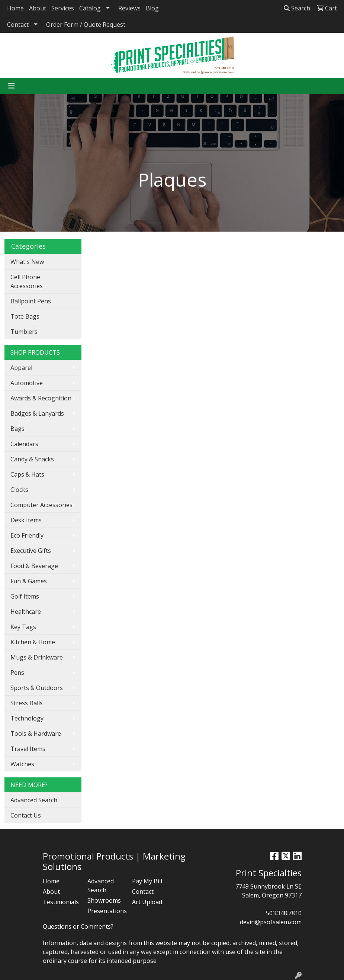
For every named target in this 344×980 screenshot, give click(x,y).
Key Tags (23, 627)
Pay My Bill (147, 881)
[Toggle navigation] (12, 86)
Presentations (105, 911)
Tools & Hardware (36, 734)
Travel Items (28, 749)
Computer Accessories (41, 505)
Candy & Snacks (32, 459)
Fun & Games (29, 581)
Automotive (27, 383)
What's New (27, 262)
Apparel (21, 368)
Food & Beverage (34, 566)
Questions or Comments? (78, 926)
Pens (17, 673)
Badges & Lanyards (37, 413)
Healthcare (26, 612)
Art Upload (147, 902)
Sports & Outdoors (37, 688)
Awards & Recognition (41, 398)
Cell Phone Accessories (27, 281)
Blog (152, 8)
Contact (18, 25)
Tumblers (24, 332)
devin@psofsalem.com (271, 922)
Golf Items (25, 596)
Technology (27, 718)
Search (297, 8)
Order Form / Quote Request (86, 25)
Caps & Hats (27, 474)
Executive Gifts (31, 551)
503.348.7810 (284, 913)
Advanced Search (34, 800)
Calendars (24, 444)
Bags (17, 429)
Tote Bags (25, 316)
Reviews (129, 8)
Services (63, 8)
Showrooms (104, 900)
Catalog (90, 8)
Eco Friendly (27, 535)
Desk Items (26, 520)
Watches (22, 764)
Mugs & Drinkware (37, 657)
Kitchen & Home (33, 642)
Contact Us (26, 815)
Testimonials (61, 902)
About (38, 8)
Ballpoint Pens (31, 301)
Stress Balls (27, 703)
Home (15, 8)
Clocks (19, 490)
